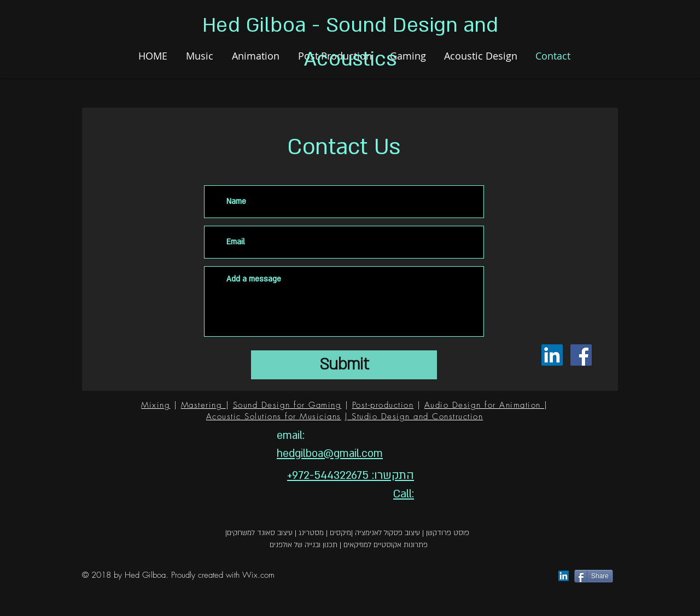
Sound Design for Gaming (287, 405)
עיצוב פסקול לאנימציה (387, 533)
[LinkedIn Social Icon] (552, 355)
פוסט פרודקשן (448, 533)
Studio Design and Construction (417, 416)
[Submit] (344, 365)
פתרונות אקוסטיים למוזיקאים (386, 545)
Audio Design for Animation (485, 405)
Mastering (203, 405)
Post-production (383, 405)
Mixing (156, 405)
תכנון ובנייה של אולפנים (304, 545)
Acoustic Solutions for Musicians (274, 416)
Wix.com (258, 575)
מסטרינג (311, 533)
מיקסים (340, 533)
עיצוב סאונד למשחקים (260, 533)
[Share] (594, 576)
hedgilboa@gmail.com (330, 454)
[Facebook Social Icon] (581, 355)
